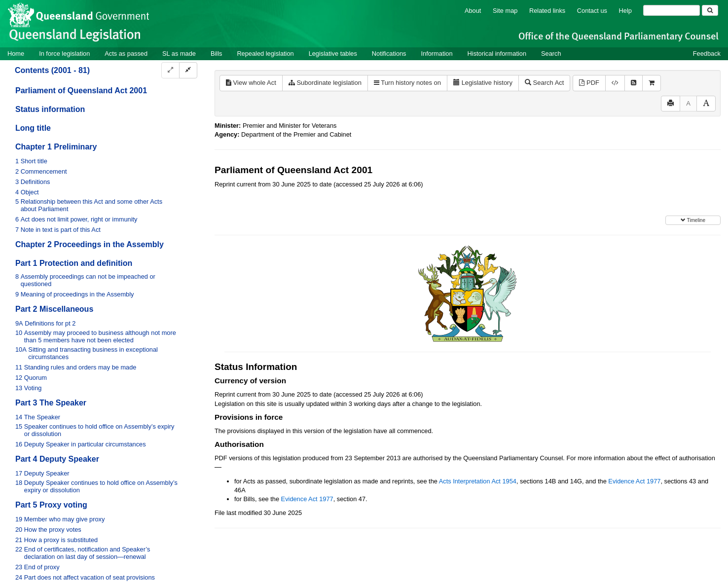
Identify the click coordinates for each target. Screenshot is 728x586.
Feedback (707, 54)
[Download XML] (615, 83)
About (473, 11)
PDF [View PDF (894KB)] (589, 83)
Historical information (497, 54)
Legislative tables (333, 54)
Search (551, 54)
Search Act (544, 83)
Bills (216, 54)
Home (16, 54)
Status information (50, 109)
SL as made (179, 54)
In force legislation (64, 54)
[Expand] (170, 70)
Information (437, 54)
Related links (547, 11)
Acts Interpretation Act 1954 (478, 481)
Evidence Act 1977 (634, 481)
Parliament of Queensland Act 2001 (81, 91)
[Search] (672, 10)
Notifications (389, 54)
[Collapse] (188, 70)
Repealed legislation (265, 54)
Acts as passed (126, 54)
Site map (505, 11)
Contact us (592, 11)
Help (625, 11)
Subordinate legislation (325, 83)
